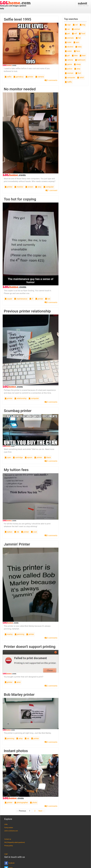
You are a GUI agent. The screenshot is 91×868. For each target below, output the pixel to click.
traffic (68, 82)
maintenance (21, 299)
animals (69, 38)
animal (76, 29)
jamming (19, 634)
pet (67, 34)
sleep (77, 64)
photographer (21, 803)
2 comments (51, 686)
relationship (20, 398)
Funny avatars (9, 828)
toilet (68, 42)
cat (75, 25)
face (77, 51)
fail (78, 38)
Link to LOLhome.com (11, 831)
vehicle (69, 60)
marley (9, 634)
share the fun (83, 4)
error (18, 682)
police (69, 69)
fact (78, 73)
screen (29, 187)
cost (34, 532)
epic (76, 42)
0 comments (51, 80)
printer (29, 77)
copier (8, 299)
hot (48, 299)
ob (27, 738)
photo (34, 803)
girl (67, 56)
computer (49, 187)
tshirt (80, 78)
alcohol (69, 47)
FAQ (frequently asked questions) (15, 842)
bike (75, 56)
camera (40, 77)
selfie (8, 77)
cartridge (18, 457)
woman (69, 73)
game (68, 64)
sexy (38, 187)
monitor (19, 187)
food (82, 34)
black (47, 457)
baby (78, 47)
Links (6, 824)
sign (68, 25)
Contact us (8, 839)
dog (82, 25)
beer (83, 56)
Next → (42, 811)
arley (19, 738)
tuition (8, 532)
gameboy (18, 77)
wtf (74, 34)
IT (31, 299)
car (67, 29)
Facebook (9, 863)
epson (28, 457)
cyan (8, 457)
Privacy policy (9, 846)
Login (6, 854)
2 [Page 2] (35, 811)
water (68, 51)
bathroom (80, 60)
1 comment (51, 190)
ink (17, 532)
